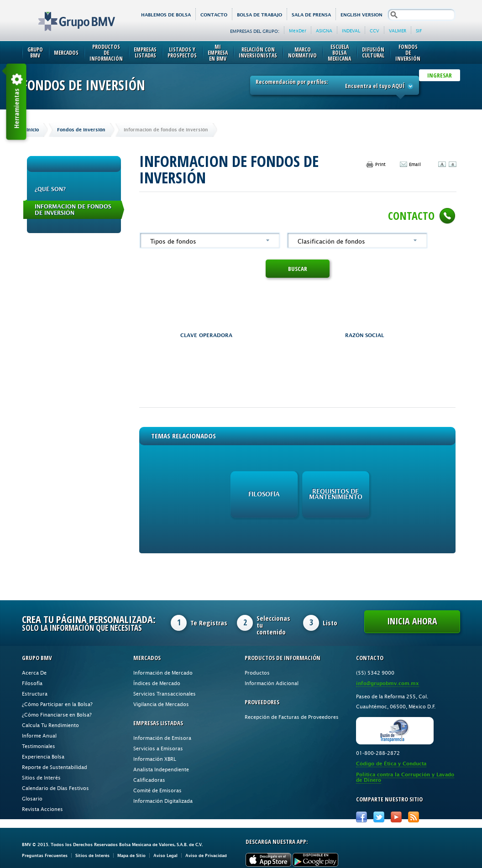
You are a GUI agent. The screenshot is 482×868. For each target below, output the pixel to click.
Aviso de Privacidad (206, 855)
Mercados (66, 53)
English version (361, 15)
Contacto (214, 15)
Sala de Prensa (311, 15)
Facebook (361, 817)
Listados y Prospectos (182, 52)
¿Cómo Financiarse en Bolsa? (57, 715)
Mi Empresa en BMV (218, 53)
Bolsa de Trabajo (259, 15)
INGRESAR (440, 75)
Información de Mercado (163, 673)
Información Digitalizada (163, 801)
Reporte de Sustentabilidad (55, 767)
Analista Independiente (161, 769)
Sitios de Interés (41, 777)
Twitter (379, 817)
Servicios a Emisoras (158, 748)
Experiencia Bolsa (43, 756)
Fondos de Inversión (408, 53)
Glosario (32, 798)
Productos (257, 673)
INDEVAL (351, 31)
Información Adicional (272, 683)
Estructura (35, 694)
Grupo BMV (66, 15)
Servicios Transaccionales (165, 694)
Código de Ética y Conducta (391, 764)
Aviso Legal (165, 855)
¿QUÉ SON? (50, 189)
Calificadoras (149, 780)
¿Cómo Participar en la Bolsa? (57, 704)
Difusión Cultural (373, 52)
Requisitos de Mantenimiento (336, 494)
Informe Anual (39, 735)
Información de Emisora (162, 738)
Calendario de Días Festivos (55, 788)
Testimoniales (39, 746)
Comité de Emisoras (157, 790)
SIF (419, 31)
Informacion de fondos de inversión (73, 210)
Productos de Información (106, 53)
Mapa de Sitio (131, 855)
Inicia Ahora (412, 621)
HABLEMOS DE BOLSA (166, 15)
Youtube (396, 817)
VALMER (398, 31)
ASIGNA (324, 31)
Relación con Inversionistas (258, 52)
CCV (375, 31)
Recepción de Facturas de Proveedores (292, 717)
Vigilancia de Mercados (161, 704)
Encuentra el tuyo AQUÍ (379, 86)
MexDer (298, 31)
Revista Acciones (42, 809)
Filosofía (264, 494)
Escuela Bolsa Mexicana (339, 53)
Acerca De (34, 673)
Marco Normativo (302, 52)
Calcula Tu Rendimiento (50, 725)
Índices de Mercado (157, 683)
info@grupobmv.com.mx (388, 683)
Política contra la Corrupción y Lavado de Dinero (405, 777)
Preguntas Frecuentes (45, 855)
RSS (414, 817)
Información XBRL (155, 759)
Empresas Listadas (145, 52)
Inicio (33, 130)
